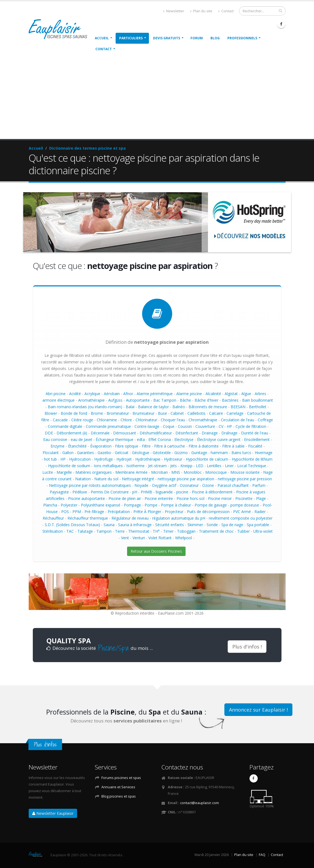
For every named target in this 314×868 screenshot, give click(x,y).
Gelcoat (122, 453)
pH (135, 492)
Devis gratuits (167, 38)
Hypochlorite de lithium (252, 459)
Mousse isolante (245, 472)
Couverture (205, 426)
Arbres (260, 394)
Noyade (141, 485)
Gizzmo (181, 453)
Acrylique (92, 394)
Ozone (208, 485)
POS (65, 512)
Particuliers (131, 38)
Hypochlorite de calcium (207, 459)
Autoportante (138, 400)
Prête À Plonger (147, 512)
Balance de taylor (153, 407)
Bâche (185, 400)
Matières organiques (94, 472)
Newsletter (174, 11)
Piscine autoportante (86, 498)
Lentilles (214, 466)
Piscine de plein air (125, 498)
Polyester (69, 505)
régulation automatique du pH (179, 518)
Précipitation (119, 512)
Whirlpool (184, 538)
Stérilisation (53, 531)
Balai (130, 407)
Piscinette (244, 498)
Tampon (104, 531)
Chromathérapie (203, 420)
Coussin (185, 426)
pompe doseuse (245, 505)
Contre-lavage (147, 426)
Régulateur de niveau (130, 518)
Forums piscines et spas (121, 778)
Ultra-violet (263, 531)
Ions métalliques (108, 466)
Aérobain (112, 394)
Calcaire (216, 413)
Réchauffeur (53, 518)
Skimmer (195, 525)
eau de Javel (81, 439)
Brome (97, 413)
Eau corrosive (55, 439)
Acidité (75, 394)
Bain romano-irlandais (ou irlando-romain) (85, 407)
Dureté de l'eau (255, 433)
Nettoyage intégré (138, 479)
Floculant (51, 453)
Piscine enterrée (159, 498)
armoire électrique (58, 400)
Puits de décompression (208, 512)
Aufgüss (115, 400)
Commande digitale (65, 426)
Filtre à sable (233, 446)
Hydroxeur (173, 459)
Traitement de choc (216, 531)
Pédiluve (80, 492)
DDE (49, 433)
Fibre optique (127, 446)
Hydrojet (124, 459)
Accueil (102, 38)
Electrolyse (184, 439)
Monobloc (193, 472)
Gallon (68, 453)
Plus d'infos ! (247, 647)
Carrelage (235, 413)
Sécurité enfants (170, 525)
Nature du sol (106, 479)
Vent (125, 538)
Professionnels (242, 38)
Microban (159, 472)
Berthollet (258, 407)
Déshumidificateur (156, 433)
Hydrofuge (104, 459)
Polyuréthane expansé (101, 505)
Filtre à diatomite (204, 446)
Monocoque (216, 472)
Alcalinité (213, 394)
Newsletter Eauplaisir (53, 813)
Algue (246, 394)
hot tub (50, 459)
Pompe (151, 505)
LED (200, 466)
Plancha (50, 505)
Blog (215, 38)
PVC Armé (242, 512)
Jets (174, 466)
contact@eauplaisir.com (199, 803)
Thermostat (139, 531)
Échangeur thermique (115, 439)
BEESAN (238, 407)
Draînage (229, 433)
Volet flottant (160, 538)
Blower (51, 413)
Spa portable (258, 525)
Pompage (132, 505)
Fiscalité (255, 446)
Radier (260, 512)
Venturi (139, 538)
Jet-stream (157, 466)
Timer (168, 531)
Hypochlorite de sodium (69, 466)
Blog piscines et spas (119, 796)
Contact (226, 11)
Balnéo (179, 407)
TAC (70, 531)
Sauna (109, 525)
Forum (197, 38)
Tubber (243, 531)
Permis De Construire (110, 492)
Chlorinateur (146, 420)
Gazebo (104, 453)
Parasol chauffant (233, 485)
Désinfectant (187, 433)
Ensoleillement (257, 439)
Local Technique (252, 466)
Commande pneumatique (108, 426)
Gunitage (199, 453)
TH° (156, 531)
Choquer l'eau (173, 420)
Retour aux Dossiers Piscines (156, 551)
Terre (120, 531)
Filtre (146, 446)
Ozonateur (189, 485)
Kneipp (186, 466)
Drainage (210, 433)
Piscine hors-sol (190, 498)
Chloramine (107, 420)
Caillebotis (196, 413)
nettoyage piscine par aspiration (186, 479)
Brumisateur (143, 413)
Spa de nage (232, 525)
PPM (77, 512)
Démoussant (125, 433)
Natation (83, 479)
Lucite (48, 472)
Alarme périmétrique (155, 394)
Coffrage (265, 420)
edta (141, 439)
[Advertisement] (157, 98)
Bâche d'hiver (206, 400)
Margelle (64, 472)
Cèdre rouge (82, 420)
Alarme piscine (189, 394)
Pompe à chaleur (176, 505)
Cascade (60, 420)
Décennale (100, 433)
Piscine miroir (220, 498)
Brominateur (118, 413)
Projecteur (174, 512)
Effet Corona (160, 439)
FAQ (262, 855)
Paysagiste (59, 492)
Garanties (86, 453)
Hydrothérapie (148, 459)
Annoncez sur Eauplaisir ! (258, 710)
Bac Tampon (165, 400)
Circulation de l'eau (237, 420)
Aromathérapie (91, 400)
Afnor (128, 394)
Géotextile (162, 453)
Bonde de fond (74, 413)
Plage (261, 498)
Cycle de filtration (251, 426)
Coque (169, 426)
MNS (176, 472)
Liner (229, 466)
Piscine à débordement (212, 492)
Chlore (126, 420)
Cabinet (177, 413)
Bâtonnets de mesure (208, 407)
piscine (182, 492)
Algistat (231, 394)
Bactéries (230, 400)
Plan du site (201, 11)
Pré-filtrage (94, 512)
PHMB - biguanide (157, 492)
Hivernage (264, 453)
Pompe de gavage (211, 505)
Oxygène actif (164, 485)
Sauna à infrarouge (135, 525)
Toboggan (186, 531)
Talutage (85, 531)
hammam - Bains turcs (231, 453)
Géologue (141, 453)
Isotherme (135, 466)
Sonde (212, 525)
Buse (162, 413)
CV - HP (225, 426)
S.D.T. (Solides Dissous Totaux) (72, 525)
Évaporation (101, 446)
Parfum (259, 485)
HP (63, 459)
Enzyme (58, 446)
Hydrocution (80, 459)
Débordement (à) (72, 433)
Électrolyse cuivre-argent (219, 439)
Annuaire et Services (118, 787)
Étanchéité (77, 446)
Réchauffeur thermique (88, 518)
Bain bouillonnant (258, 400)
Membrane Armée (131, 472)
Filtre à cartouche (170, 446)
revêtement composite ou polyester (241, 518)
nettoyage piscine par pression (245, 479)
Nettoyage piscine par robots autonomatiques (90, 485)
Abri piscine (56, 394)
